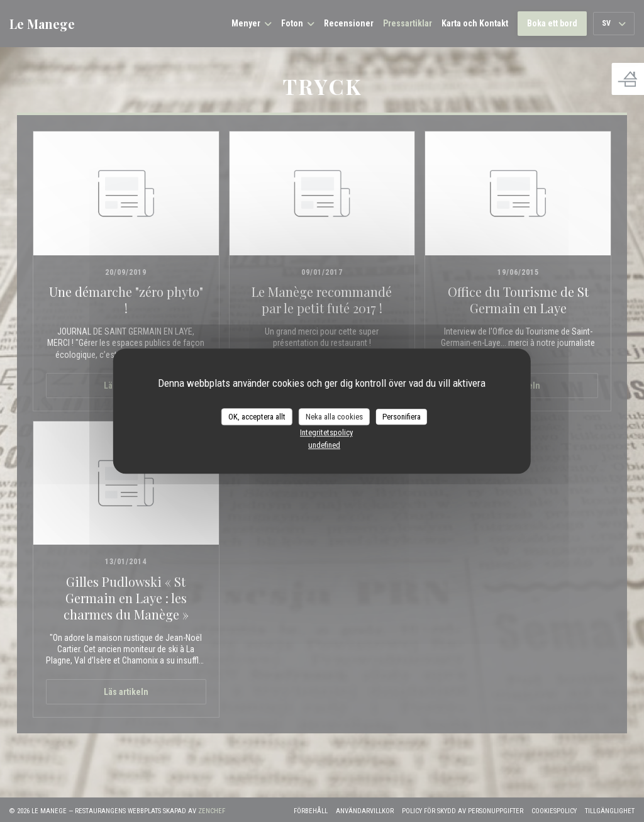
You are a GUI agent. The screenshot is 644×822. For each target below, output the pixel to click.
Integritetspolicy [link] (326, 432)
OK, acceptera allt (257, 417)
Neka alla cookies (334, 417)
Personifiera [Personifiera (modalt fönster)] (402, 417)
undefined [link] (324, 445)
